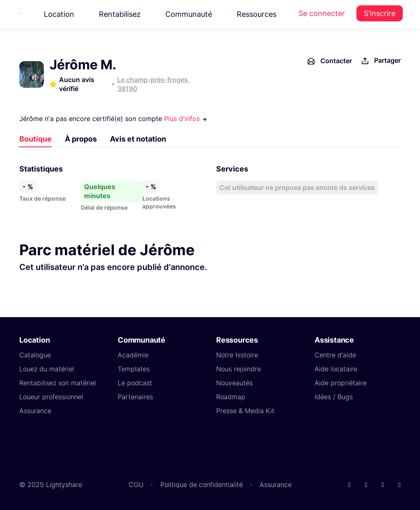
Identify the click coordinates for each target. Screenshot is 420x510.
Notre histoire (237, 355)
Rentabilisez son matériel (58, 383)
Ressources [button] (257, 14)
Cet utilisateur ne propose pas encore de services (297, 188)
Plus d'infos (186, 119)
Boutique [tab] (35, 139)
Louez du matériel (47, 369)
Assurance (35, 411)
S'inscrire (380, 13)
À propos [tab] (81, 139)
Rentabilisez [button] (120, 14)
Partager (380, 61)
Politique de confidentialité (202, 485)
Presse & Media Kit (245, 411)
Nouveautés (234, 383)
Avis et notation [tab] (138, 139)
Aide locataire (336, 369)
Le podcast (135, 383)
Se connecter (322, 13)
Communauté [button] (189, 14)
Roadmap (231, 397)
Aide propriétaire (341, 383)
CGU (136, 485)
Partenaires (135, 397)
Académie (133, 355)
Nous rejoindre (239, 369)
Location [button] (59, 14)
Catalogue (35, 355)
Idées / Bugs (334, 397)
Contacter (329, 61)
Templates (134, 369)
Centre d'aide (335, 355)
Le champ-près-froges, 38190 (154, 84)
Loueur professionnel (51, 397)
